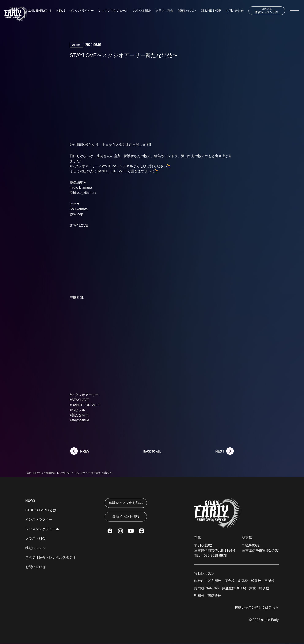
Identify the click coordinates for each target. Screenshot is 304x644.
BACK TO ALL (152, 451)
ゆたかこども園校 (208, 581)
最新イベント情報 (126, 517)
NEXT (220, 451)
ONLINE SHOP (211, 11)
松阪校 (256, 581)
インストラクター (82, 11)
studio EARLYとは (39, 11)
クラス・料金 (164, 11)
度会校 (229, 581)
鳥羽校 (264, 588)
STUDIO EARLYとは (41, 510)
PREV (85, 451)
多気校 (243, 581)
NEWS (61, 11)
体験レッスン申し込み (126, 503)
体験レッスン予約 (267, 11)
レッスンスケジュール (113, 11)
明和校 (199, 596)
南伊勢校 (214, 596)
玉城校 (269, 581)
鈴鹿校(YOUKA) (234, 588)
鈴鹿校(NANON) (206, 588)
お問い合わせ (235, 11)
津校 (253, 588)
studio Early (270, 620)
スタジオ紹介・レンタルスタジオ (51, 558)
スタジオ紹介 (142, 11)
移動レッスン (187, 11)
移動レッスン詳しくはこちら (257, 608)
